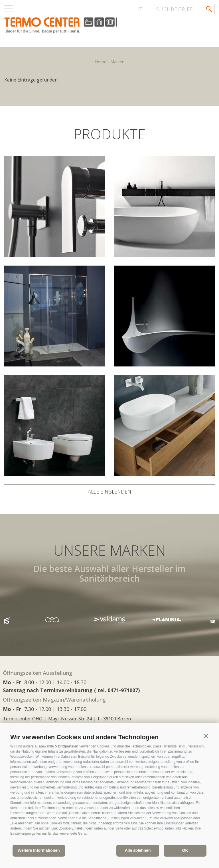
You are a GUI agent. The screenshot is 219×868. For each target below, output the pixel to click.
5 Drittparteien (67, 746)
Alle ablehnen (138, 850)
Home (101, 62)
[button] (206, 736)
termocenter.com (73, 27)
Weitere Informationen (39, 850)
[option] (109, 620)
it (140, 9)
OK (185, 850)
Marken (117, 62)
